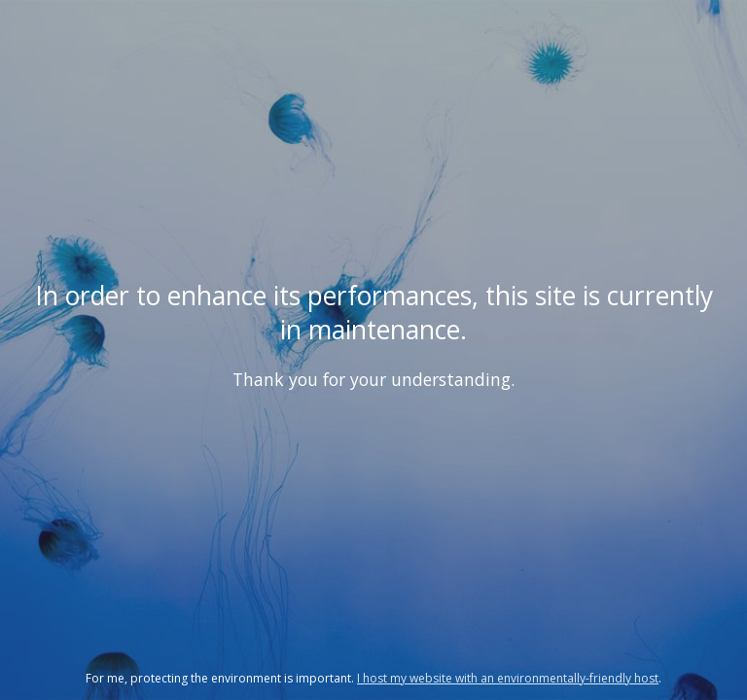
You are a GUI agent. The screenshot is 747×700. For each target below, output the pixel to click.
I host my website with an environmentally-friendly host (508, 678)
